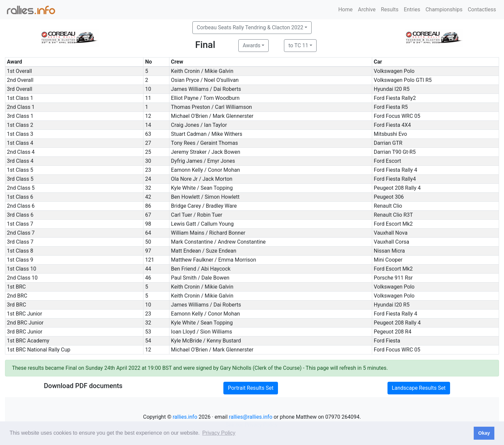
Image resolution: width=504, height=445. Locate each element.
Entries (412, 9)
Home (345, 9)
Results (390, 9)
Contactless (482, 9)
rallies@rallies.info (251, 417)
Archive (367, 9)
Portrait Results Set (251, 388)
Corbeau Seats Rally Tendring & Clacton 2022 (250, 27)
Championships (444, 9)
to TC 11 (298, 45)
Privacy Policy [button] (219, 433)
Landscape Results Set (419, 388)
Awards (252, 45)
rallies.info (185, 417)
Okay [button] (484, 433)
